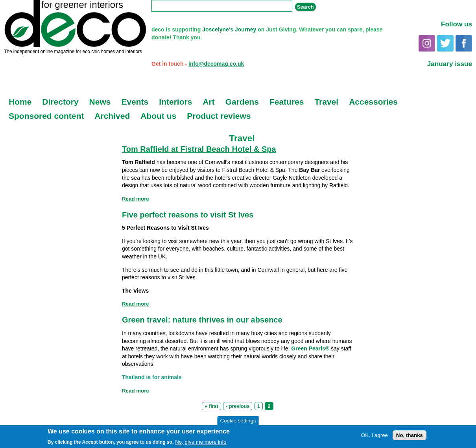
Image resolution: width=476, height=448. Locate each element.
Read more (136, 199)
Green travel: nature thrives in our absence (202, 320)
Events (135, 102)
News (100, 102)
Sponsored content (46, 116)
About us (158, 116)
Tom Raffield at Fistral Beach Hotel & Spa (199, 149)
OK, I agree (375, 436)
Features (287, 102)
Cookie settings (238, 421)
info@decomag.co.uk (216, 64)
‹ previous (238, 406)
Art (208, 102)
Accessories (373, 102)
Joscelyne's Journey (229, 29)
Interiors (175, 102)
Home (20, 102)
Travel (326, 102)
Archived (112, 116)
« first (211, 406)
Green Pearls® (309, 348)
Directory (60, 102)
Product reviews (219, 116)
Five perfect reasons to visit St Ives (188, 215)
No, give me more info (201, 442)
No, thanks (410, 436)
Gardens (242, 102)
